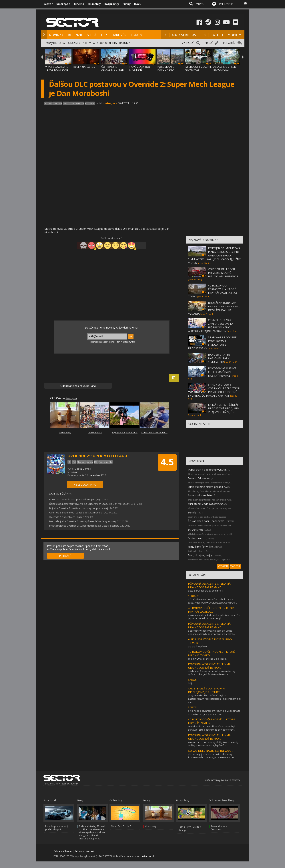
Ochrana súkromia (63, 851)
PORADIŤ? (229, 43)
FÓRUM (137, 35)
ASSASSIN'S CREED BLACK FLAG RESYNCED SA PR (225, 70)
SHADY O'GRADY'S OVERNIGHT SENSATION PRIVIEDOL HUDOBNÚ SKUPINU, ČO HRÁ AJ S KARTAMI (214, 390)
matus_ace (110, 103)
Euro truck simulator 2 (202, 495)
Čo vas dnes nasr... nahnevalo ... (207, 521)
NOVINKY (56, 35)
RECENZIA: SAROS (84, 67)
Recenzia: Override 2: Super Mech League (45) (74, 499)
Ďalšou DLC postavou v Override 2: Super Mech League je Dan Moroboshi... (90, 504)
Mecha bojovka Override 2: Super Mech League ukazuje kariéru (84, 526)
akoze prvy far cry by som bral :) (206, 591)
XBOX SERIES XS (184, 35)
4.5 (167, 462)
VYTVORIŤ (223, 566)
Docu (138, 4)
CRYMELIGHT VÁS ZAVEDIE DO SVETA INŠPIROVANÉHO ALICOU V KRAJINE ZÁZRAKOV (211, 325)
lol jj (190, 683)
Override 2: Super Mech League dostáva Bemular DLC (79, 513)
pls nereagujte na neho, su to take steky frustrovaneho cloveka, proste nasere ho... (212, 756)
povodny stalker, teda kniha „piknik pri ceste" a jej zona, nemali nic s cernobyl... (214, 617)
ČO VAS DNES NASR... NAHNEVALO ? (211, 751)
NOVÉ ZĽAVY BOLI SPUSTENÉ (140, 68)
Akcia (75, 472)
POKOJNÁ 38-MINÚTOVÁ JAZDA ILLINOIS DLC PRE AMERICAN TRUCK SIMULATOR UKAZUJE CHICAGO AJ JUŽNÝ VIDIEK (214, 255)
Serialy (192, 512)
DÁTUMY (124, 43)
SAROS (192, 680)
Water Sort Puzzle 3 (121, 826)
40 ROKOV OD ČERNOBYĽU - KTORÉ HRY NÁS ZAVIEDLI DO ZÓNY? (213, 291)
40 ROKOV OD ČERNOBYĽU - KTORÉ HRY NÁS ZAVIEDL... (212, 610)
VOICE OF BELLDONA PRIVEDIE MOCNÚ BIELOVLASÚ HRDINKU (223, 273)
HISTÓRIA (59, 43)
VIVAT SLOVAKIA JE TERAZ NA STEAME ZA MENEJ (57, 70)
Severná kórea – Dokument (219, 828)
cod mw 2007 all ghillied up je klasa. (207, 659)
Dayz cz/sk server (199, 478)
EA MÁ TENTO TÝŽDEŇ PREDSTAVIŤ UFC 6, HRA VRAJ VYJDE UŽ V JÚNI (224, 408)
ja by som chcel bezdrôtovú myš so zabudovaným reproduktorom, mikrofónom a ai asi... (214, 699)
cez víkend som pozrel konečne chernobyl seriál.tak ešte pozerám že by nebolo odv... (212, 728)
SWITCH (217, 35)
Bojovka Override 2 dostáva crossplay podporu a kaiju (79, 508)
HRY (104, 35)
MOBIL (233, 35)
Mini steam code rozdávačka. (206, 504)
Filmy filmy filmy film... (201, 547)
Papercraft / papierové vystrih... (208, 470)
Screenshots (196, 529)
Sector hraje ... (197, 538)
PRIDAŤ (209, 43)
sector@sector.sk (146, 856)
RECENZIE (75, 35)
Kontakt (90, 851)
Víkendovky (150, 826)
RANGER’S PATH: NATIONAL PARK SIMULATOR (219, 358)
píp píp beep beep (198, 646)
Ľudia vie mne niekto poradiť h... (207, 487)
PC (165, 35)
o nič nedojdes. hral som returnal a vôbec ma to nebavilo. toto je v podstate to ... (214, 712)
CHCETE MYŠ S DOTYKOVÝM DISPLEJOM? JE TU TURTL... (207, 690)
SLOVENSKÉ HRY (107, 43)
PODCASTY (73, 43)
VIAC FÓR (235, 566)
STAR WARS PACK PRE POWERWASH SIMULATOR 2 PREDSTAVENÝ (212, 343)
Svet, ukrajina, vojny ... (201, 555)
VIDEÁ (92, 35)
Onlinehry (94, 4)
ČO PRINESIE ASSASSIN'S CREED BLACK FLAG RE (113, 70)
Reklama (79, 851)
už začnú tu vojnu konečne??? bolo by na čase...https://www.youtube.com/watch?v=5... (213, 601)
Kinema (79, 4)
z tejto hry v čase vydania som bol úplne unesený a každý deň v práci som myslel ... (211, 632)
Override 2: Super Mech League (67, 517)
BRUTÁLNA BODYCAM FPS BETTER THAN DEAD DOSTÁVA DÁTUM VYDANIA (214, 308)
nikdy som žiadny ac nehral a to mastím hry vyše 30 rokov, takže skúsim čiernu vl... (212, 673)
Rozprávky (112, 4)
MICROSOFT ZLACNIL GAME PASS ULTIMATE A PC (198, 70)
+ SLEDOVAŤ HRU (85, 485)
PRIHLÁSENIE (226, 4)
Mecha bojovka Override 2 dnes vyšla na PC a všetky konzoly (83, 521)
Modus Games (83, 469)
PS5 (203, 35)
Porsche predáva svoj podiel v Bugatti (56, 828)
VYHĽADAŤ (188, 43)
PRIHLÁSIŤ (65, 556)
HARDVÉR (119, 35)
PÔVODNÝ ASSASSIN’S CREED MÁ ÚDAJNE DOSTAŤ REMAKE (222, 372)
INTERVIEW (89, 43)
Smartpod (63, 4)
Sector (48, 4)
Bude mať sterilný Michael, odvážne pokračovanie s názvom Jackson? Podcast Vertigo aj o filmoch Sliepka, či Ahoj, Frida (92, 832)
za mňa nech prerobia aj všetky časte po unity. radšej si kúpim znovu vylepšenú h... (214, 744)
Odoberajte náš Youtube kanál (78, 386)
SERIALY (193, 596)
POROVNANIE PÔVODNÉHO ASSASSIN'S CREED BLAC (169, 71)
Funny (127, 4)
